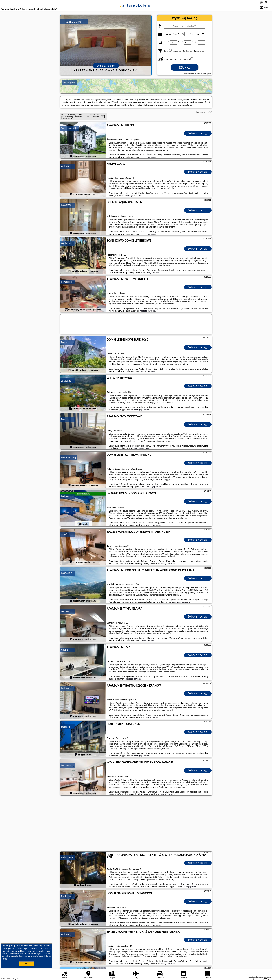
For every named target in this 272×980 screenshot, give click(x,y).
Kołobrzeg (66, 205)
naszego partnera (148, 157)
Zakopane (66, 381)
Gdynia (65, 650)
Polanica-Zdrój (69, 458)
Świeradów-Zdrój (70, 128)
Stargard (65, 727)
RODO (5, 959)
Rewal (64, 342)
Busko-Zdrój (67, 858)
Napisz (269, 979)
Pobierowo (67, 243)
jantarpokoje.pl (136, 5)
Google (47, 946)
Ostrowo (66, 611)
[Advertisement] (136, 824)
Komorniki (66, 282)
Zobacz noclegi (198, 133)
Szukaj (185, 68)
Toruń (64, 534)
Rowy (64, 419)
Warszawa (66, 765)
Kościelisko (67, 573)
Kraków (65, 167)
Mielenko (66, 896)
